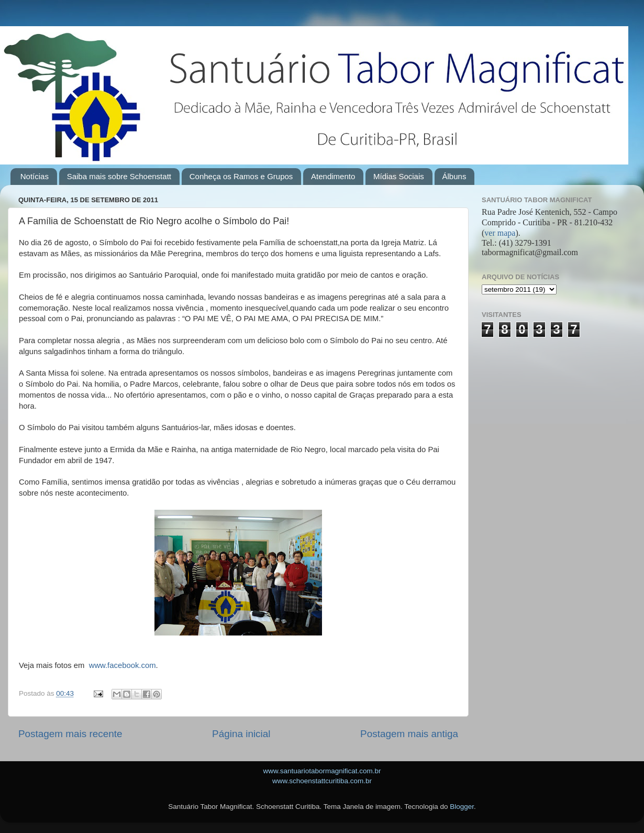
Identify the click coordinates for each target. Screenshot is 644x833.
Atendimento (333, 176)
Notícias (35, 176)
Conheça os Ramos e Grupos (241, 176)
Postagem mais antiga (409, 734)
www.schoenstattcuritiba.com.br (322, 781)
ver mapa (500, 233)
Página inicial (241, 734)
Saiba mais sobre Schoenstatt (119, 176)
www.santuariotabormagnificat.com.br (322, 771)
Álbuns (454, 176)
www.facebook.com (123, 665)
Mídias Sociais (399, 176)
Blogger (462, 807)
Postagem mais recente (70, 734)
